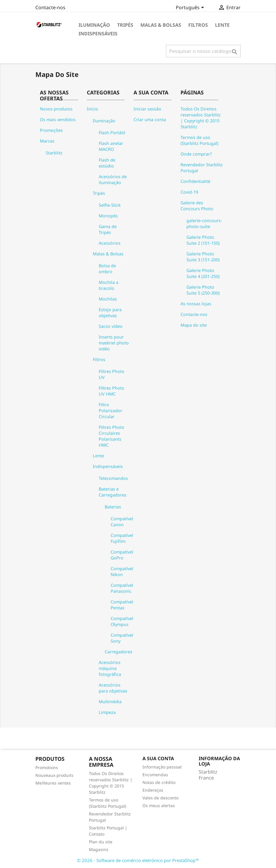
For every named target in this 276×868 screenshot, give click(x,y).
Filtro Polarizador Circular (110, 411)
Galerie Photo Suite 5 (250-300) (203, 290)
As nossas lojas (196, 304)
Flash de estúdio (107, 163)
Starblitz (54, 153)
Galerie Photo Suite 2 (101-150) (203, 240)
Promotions (47, 767)
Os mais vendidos (58, 120)
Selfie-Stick (110, 205)
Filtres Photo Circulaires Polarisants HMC (112, 436)
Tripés (125, 25)
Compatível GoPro (122, 555)
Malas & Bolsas (161, 25)
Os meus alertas (159, 805)
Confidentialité (195, 181)
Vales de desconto (160, 798)
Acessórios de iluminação (113, 180)
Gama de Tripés (108, 229)
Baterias (113, 507)
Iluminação (94, 25)
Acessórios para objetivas (113, 688)
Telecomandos (113, 478)
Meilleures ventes (53, 783)
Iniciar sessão (147, 109)
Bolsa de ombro (107, 269)
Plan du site (101, 842)
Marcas (47, 141)
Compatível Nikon (122, 571)
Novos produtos (56, 109)
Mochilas (108, 299)
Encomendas (155, 775)
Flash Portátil (112, 133)
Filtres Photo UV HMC (112, 391)
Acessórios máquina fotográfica (110, 668)
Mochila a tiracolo (109, 285)
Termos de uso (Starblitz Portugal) (199, 140)
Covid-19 (189, 192)
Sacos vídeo (111, 326)
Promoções (51, 130)
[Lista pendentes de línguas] (191, 8)
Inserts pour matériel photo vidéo (114, 343)
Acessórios (110, 243)
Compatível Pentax (122, 605)
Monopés (108, 216)
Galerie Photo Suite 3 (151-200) (203, 257)
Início (92, 109)
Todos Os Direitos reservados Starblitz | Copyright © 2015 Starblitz (201, 118)
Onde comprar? (196, 154)
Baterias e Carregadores (113, 492)
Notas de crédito (159, 782)
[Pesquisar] (203, 51)
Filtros (198, 25)
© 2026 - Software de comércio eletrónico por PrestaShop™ (138, 860)
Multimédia (110, 702)
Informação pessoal (162, 767)
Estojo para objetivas (110, 313)
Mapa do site (194, 325)
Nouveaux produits (54, 775)
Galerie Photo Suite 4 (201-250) (203, 273)
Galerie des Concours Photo (197, 206)
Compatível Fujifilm (122, 538)
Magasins (99, 849)
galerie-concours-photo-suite (204, 223)
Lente (222, 25)
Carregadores (119, 652)
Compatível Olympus (122, 621)
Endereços (153, 790)
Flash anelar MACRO (111, 146)
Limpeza (107, 712)
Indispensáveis (98, 34)
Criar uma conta (150, 120)
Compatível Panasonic (122, 588)
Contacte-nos (50, 7)
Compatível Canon (122, 522)
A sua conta (158, 758)
